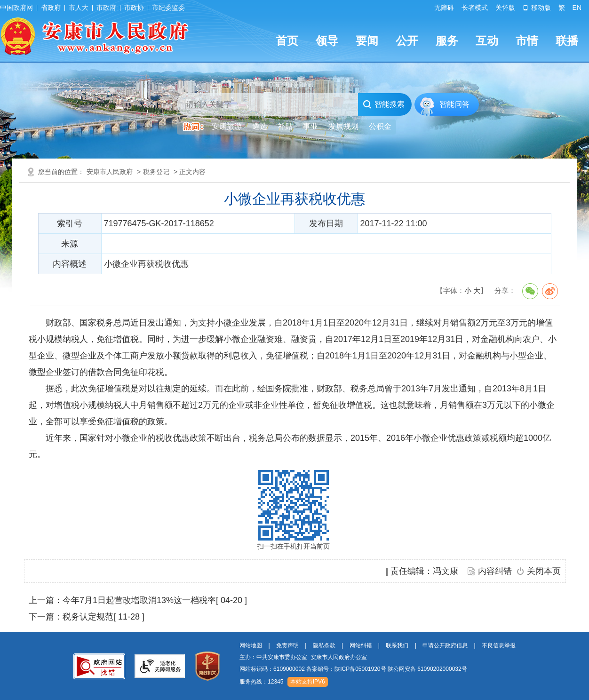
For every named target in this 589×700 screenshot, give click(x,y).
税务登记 (156, 172)
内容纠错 (495, 571)
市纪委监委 (168, 8)
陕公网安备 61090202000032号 (427, 669)
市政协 (134, 8)
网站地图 (251, 645)
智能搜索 (384, 104)
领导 (327, 41)
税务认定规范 (88, 617)
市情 (527, 41)
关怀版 (505, 8)
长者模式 (475, 8)
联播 (567, 41)
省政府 (51, 8)
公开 (407, 41)
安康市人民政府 (110, 172)
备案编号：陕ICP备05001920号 (346, 669)
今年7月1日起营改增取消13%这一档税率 (139, 600)
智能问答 (454, 104)
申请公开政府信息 (445, 645)
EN (577, 8)
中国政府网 (16, 8)
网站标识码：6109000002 (353, 669)
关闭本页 (544, 571)
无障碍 (444, 8)
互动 (487, 41)
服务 (447, 41)
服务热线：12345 (261, 682)
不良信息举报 (499, 645)
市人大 (79, 8)
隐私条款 (324, 645)
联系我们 (397, 645)
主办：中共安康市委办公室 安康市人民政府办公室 (303, 657)
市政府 (106, 8)
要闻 (367, 41)
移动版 (537, 8)
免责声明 (287, 645)
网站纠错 (361, 645)
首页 (287, 41)
